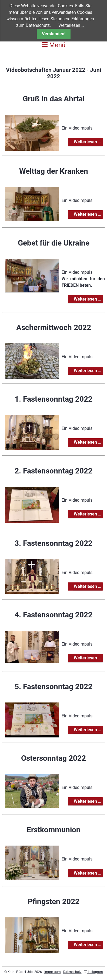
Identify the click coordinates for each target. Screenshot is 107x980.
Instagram (93, 972)
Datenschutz (72, 972)
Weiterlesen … (88, 142)
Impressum (53, 972)
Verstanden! (54, 34)
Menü (54, 45)
